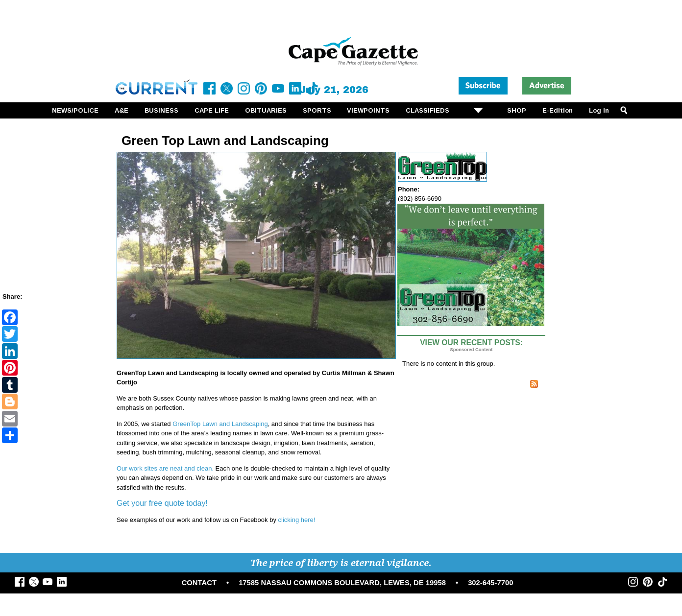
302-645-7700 (490, 583)
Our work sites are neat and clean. (165, 468)
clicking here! (297, 520)
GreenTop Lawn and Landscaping (220, 424)
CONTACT (199, 583)
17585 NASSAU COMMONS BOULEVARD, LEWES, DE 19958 (342, 583)
